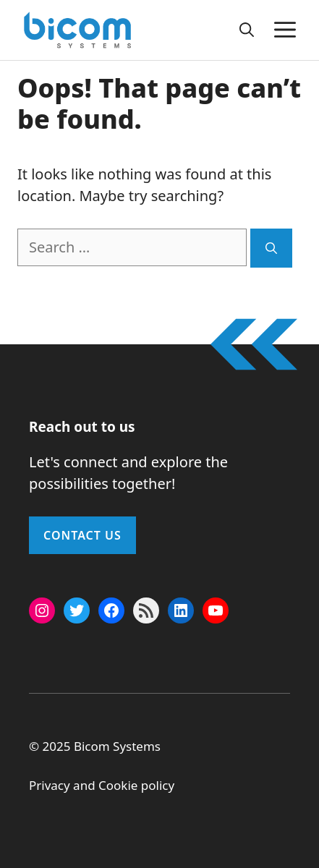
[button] (247, 30)
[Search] (271, 248)
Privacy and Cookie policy (102, 785)
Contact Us (82, 535)
